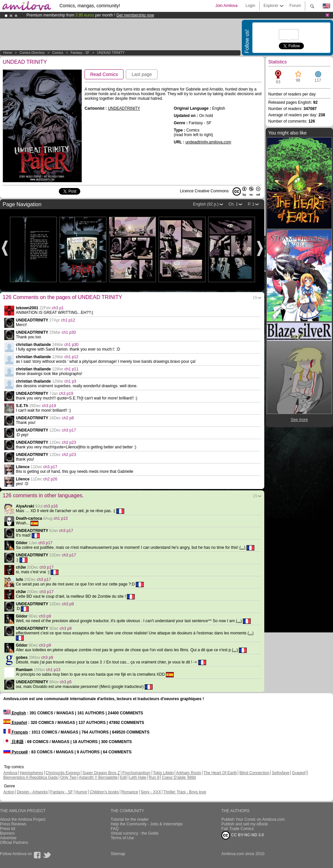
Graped (298, 773)
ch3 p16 (51, 506)
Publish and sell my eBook (245, 824)
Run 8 (154, 777)
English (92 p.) (206, 204)
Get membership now (135, 15)
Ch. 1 (233, 204)
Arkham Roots (189, 773)
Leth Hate (138, 777)
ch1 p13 (61, 518)
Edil (124, 777)
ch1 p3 (70, 381)
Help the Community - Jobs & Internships (147, 824)
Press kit (8, 829)
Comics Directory (32, 53)
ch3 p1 (58, 308)
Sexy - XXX (151, 792)
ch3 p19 (66, 394)
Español (15, 723)
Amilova (10, 773)
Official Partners (14, 843)
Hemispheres (32, 773)
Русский (16, 752)
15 (255, 298)
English (15, 713)
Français (16, 732)
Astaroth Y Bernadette (98, 777)
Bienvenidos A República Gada (31, 777)
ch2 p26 (50, 479)
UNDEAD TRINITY (111, 53)
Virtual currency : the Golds (135, 833)
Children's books (104, 792)
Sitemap (118, 854)
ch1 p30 (69, 332)
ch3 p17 (69, 430)
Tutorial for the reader (130, 819)
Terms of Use (122, 838)
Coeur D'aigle (174, 777)
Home (8, 53)
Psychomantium (136, 773)
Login (250, 6)
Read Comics (104, 74)
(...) (242, 547)
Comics (58, 53)
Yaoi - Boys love (192, 792)
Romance (130, 792)
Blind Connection (255, 773)
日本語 (13, 742)
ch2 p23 (69, 442)
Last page (142, 74)
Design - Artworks (32, 792)
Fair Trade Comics (238, 829)
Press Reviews (13, 824)
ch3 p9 (68, 604)
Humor (81, 792)
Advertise (8, 838)
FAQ (115, 829)
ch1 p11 (72, 369)
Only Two (68, 777)
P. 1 (251, 204)
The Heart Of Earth (220, 773)
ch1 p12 (68, 320)
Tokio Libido (163, 773)
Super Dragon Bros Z (101, 773)
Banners (7, 833)
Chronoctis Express (63, 773)
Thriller (170, 792)
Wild (192, 777)
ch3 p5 (66, 682)
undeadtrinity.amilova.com (208, 142)
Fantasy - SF (80, 53)
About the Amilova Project (23, 819)
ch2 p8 (68, 418)
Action (9, 792)
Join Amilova (226, 6)
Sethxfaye (281, 773)
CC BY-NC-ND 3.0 (243, 835)
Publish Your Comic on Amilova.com (253, 819)
